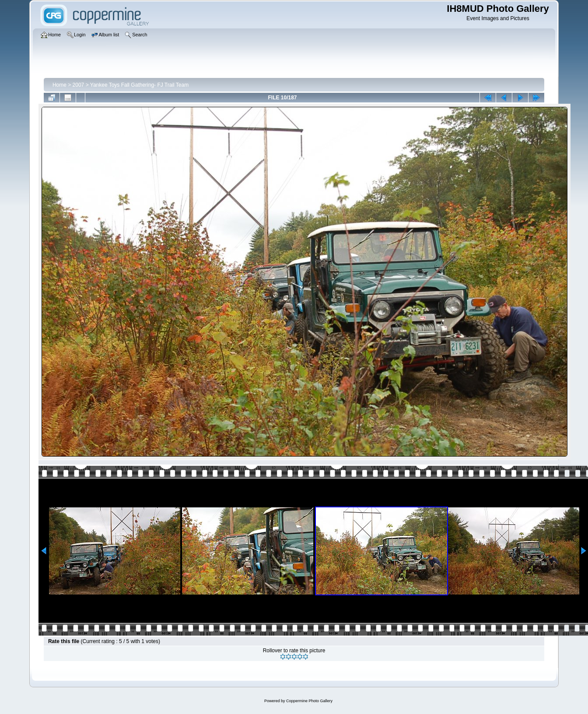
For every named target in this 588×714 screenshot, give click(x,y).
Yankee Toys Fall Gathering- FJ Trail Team (139, 85)
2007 (79, 85)
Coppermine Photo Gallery (309, 701)
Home (59, 85)
